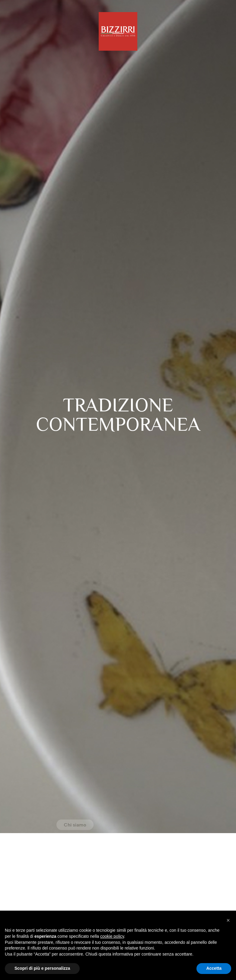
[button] (228, 920)
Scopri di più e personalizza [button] (42, 968)
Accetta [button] (214, 968)
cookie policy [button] (112, 936)
